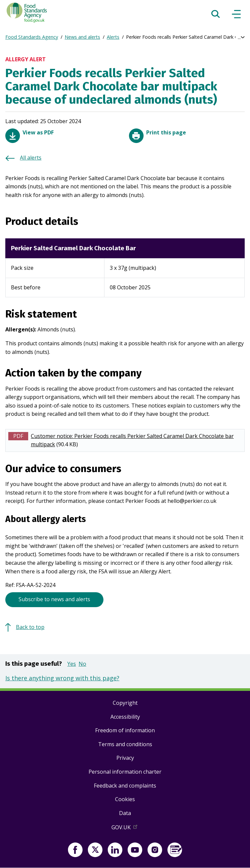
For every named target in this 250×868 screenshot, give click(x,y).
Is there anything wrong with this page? (62, 678)
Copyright (125, 703)
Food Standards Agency (32, 37)
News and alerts (82, 37)
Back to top (30, 627)
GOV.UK (125, 829)
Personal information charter (125, 772)
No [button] (82, 664)
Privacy (125, 758)
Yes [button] (72, 664)
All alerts (31, 158)
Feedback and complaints (125, 786)
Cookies (125, 799)
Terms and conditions (125, 744)
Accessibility (125, 717)
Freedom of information (125, 730)
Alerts (113, 37)
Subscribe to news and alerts (54, 599)
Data (125, 813)
